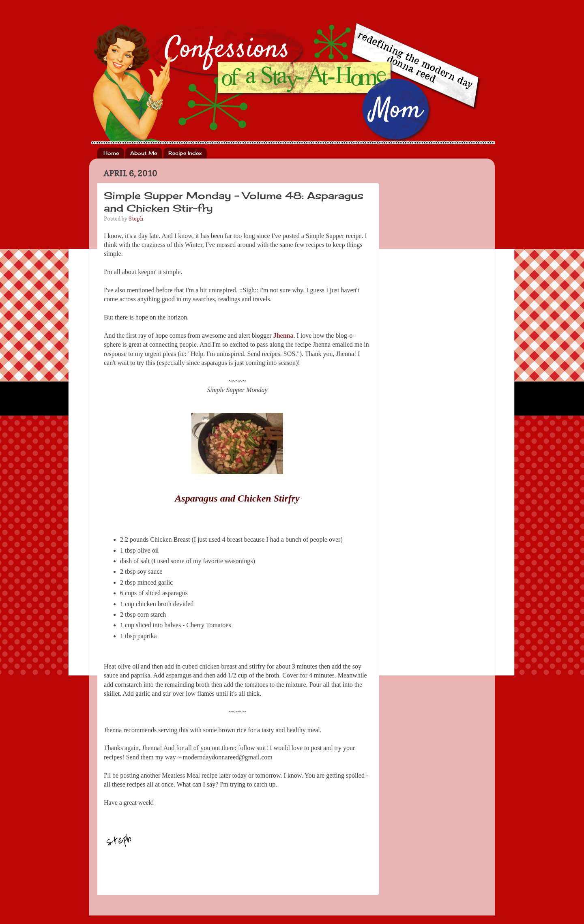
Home (111, 153)
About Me (144, 153)
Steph (136, 219)
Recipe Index (185, 153)
